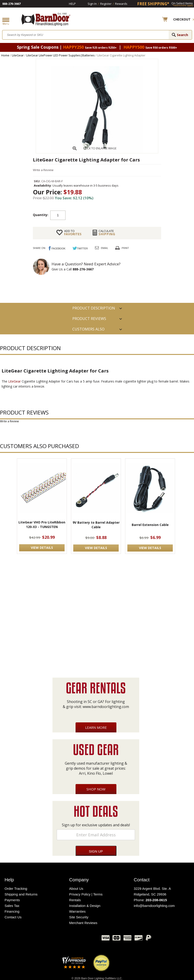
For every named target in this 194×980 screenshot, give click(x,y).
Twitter (64, 939)
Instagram (87, 939)
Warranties (77, 911)
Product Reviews (89, 319)
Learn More (96, 727)
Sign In (92, 4)
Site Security (79, 917)
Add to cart (102, 215)
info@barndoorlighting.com (154, 906)
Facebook (52, 939)
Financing (12, 911)
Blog (75, 939)
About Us (76, 889)
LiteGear (18, 55)
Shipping (107, 232)
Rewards (121, 4)
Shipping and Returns (21, 894)
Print (125, 248)
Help (72, 4)
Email (105, 248)
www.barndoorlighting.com (106, 707)
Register (106, 4)
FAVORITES (73, 232)
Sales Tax (12, 906)
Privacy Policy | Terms (86, 894)
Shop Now (96, 789)
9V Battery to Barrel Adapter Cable (96, 525)
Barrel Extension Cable (150, 525)
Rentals (75, 900)
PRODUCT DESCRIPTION (94, 308)
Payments (12, 900)
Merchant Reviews (83, 923)
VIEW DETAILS (42, 548)
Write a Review (43, 170)
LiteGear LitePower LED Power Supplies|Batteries (60, 55)
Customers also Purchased (88, 330)
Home (5, 55)
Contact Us (13, 917)
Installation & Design (85, 906)
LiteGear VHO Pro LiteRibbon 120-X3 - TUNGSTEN (42, 524)
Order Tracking (16, 889)
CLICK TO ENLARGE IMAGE (100, 148)
